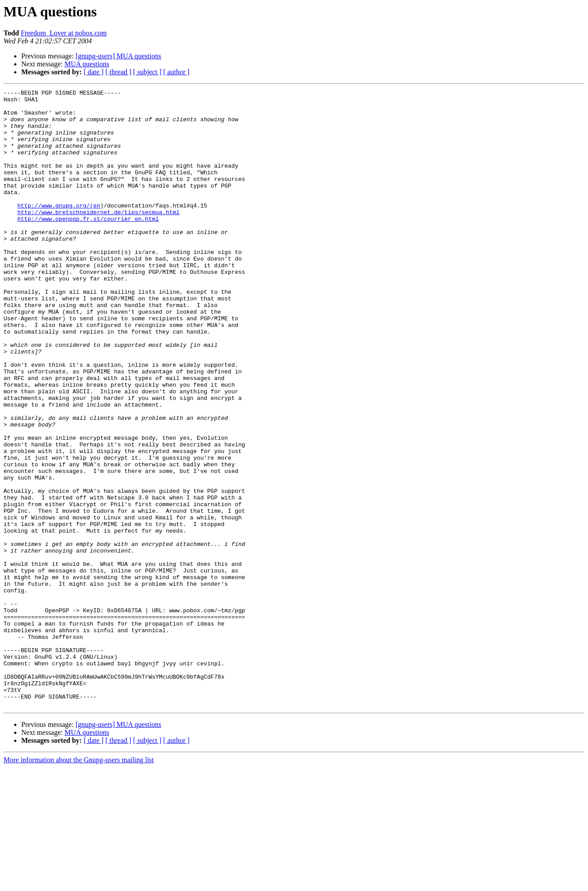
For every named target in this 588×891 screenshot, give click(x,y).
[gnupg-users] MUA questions (119, 56)
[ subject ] (147, 72)
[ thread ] (118, 72)
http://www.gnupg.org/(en (59, 229)
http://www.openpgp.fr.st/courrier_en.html (88, 245)
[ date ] (94, 72)
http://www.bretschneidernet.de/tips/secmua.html (98, 237)
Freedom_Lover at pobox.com (64, 33)
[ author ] (177, 72)
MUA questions (87, 64)
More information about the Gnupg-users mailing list (79, 883)
